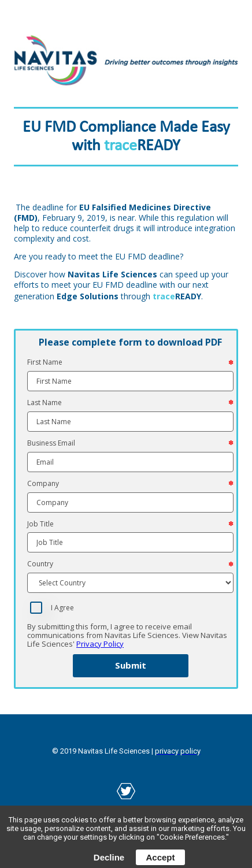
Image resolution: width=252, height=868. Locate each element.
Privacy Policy (100, 644)
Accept (160, 857)
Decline (109, 857)
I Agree (62, 608)
